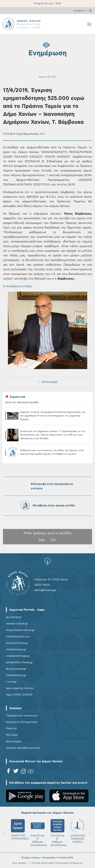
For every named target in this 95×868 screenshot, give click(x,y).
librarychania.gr (16, 669)
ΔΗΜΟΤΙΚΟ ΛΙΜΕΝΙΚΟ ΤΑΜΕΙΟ (78, 831)
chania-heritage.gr (18, 656)
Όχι (54, 540)
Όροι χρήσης (19, 863)
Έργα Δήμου (14, 741)
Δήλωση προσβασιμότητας (23, 748)
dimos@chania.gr (45, 590)
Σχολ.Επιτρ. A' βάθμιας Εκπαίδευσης (39, 833)
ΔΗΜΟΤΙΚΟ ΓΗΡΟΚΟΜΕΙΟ (19, 830)
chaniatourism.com (18, 637)
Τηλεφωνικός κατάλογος (22, 716)
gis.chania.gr (14, 617)
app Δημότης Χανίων (20, 688)
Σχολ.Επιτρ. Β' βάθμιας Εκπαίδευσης (59, 833)
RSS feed (12, 735)
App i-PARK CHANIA (19, 695)
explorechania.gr (17, 643)
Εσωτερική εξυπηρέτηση (22, 722)
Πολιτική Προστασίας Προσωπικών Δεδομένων (57, 863)
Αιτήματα (79, 11)
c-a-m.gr (11, 682)
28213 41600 (42, 585)
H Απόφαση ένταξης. (18, 286)
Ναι (42, 540)
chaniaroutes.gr (16, 649)
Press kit (11, 728)
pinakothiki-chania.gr (19, 662)
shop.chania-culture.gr (20, 630)
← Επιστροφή (48, 382)
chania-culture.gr (17, 624)
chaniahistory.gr (16, 675)
